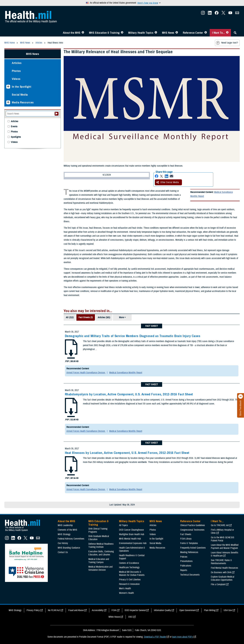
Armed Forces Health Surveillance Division (86, 373)
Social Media (20, 95)
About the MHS (72, 33)
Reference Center (193, 33)
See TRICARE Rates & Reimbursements (221, 562)
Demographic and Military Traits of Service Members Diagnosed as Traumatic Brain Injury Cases (133, 336)
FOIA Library (186, 539)
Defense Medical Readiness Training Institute (101, 545)
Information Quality (162, 610)
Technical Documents (190, 575)
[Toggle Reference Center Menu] (206, 33)
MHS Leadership (65, 525)
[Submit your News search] (57, 114)
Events (14, 127)
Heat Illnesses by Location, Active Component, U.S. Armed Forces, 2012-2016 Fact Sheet (127, 453)
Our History (63, 543)
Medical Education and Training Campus (99, 561)
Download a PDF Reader (155, 637)
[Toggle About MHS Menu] (83, 33)
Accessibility (98, 610)
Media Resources (23, 102)
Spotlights (16, 137)
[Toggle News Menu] (177, 33)
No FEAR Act (54, 610)
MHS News (168, 33)
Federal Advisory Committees (71, 539)
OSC (130, 617)
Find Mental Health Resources (224, 568)
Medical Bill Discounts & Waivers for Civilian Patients (132, 574)
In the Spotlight (22, 87)
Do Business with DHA (221, 572)
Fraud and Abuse (76, 610)
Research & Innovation (129, 584)
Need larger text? (227, 43)
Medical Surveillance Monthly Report (126, 373)
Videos (16, 79)
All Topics (123, 525)
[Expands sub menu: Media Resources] (8, 102)
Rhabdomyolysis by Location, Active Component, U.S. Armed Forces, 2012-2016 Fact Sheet (129, 394)
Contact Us (63, 552)
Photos (16, 71)
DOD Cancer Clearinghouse (131, 530)
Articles (17, 63)
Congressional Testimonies (192, 530)
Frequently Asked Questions (193, 548)
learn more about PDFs (183, 637)
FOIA (114, 610)
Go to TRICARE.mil (220, 525)
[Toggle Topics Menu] (156, 33)
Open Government (188, 610)
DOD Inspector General (135, 610)
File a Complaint (218, 584)
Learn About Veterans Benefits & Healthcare (225, 554)
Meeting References (189, 552)
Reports (184, 570)
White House (114, 617)
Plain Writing (210, 610)
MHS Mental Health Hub (130, 539)
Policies (184, 557)
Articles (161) (104, 317)
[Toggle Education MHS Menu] (122, 33)
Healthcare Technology (129, 567)
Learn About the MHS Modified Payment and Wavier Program (225, 547)
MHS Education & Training (104, 33)
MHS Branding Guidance (69, 548)
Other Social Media (168, 182)
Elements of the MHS (67, 530)
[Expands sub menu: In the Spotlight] (8, 87)
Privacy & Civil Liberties (130, 580)
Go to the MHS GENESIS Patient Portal (223, 539)
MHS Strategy (64, 534)
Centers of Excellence (129, 563)
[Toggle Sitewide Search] (235, 33)
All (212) (70, 317)
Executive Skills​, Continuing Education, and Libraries (101, 553)
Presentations (186, 561)
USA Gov (228, 610)
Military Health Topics (141, 33)
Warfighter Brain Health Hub (132, 534)
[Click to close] (241, 396)
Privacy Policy (33, 610)
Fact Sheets (186, 534)
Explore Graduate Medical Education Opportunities (223, 578)
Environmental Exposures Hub (133, 543)
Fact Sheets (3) (86, 317)
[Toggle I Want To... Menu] (227, 33)
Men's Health (125, 588)
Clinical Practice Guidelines (193, 525)
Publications (186, 566)
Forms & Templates (189, 543)
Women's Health (126, 593)
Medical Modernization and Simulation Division (100, 568)
